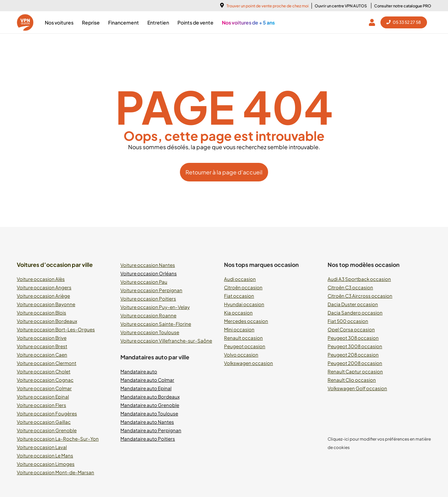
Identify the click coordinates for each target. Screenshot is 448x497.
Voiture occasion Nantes (148, 265)
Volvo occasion (241, 355)
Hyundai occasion (244, 304)
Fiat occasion (239, 296)
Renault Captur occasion (355, 371)
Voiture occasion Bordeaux (47, 321)
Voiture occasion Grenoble (47, 430)
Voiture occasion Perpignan (151, 290)
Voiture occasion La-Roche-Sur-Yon (58, 439)
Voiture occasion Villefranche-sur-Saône (166, 341)
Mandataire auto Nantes (147, 422)
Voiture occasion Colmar (44, 388)
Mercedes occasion (246, 321)
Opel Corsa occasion (351, 329)
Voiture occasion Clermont (47, 363)
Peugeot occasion (245, 346)
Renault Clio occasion (352, 380)
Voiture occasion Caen (42, 355)
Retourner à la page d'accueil (224, 172)
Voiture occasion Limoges (46, 464)
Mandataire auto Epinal (146, 388)
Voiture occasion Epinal (43, 397)
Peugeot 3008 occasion (355, 346)
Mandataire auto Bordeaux (150, 397)
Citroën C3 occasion (350, 287)
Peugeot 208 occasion (353, 355)
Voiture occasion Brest (42, 346)
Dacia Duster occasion (353, 304)
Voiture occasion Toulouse (150, 332)
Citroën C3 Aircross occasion (360, 296)
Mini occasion (239, 329)
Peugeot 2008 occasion (355, 363)
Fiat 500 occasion (348, 321)
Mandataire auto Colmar (147, 380)
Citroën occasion (243, 287)
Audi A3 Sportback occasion (359, 279)
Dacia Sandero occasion (355, 313)
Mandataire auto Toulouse (149, 413)
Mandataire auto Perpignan (151, 430)
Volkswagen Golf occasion (357, 388)
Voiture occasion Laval (42, 447)
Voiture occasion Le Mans (45, 455)
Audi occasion (240, 279)
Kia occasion (238, 313)
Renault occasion (243, 338)
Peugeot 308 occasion (353, 338)
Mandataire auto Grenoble (150, 405)
